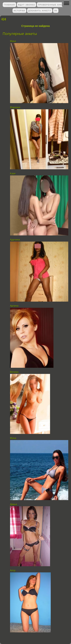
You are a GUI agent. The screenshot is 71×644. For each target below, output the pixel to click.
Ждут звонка (26, 5)
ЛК (56, 10)
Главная (9, 5)
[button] (66, 3)
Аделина (15, 240)
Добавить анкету (40, 10)
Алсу (13, 570)
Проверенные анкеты (53, 5)
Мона (13, 438)
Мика (13, 41)
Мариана (15, 107)
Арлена (14, 306)
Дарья (14, 504)
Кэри (13, 174)
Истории (19, 10)
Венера (14, 372)
